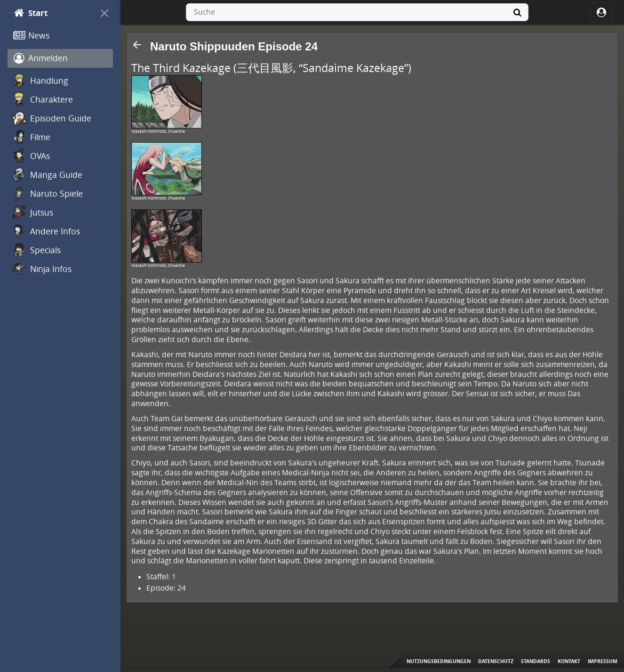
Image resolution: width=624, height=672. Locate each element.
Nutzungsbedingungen (439, 661)
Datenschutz (496, 661)
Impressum (603, 661)
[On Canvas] (104, 13)
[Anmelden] (60, 58)
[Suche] (517, 12)
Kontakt (569, 661)
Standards (536, 661)
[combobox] (357, 12)
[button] (137, 45)
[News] (60, 36)
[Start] (52, 13)
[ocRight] (601, 12)
